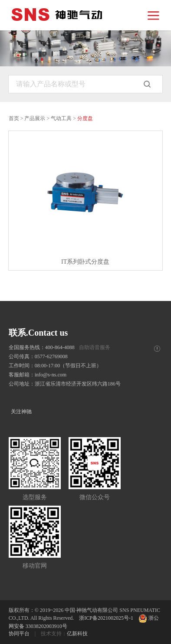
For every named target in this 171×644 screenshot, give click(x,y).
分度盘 (85, 118)
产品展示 (35, 118)
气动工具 (61, 118)
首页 (14, 118)
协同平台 (19, 634)
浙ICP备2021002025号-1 (106, 618)
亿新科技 (77, 634)
